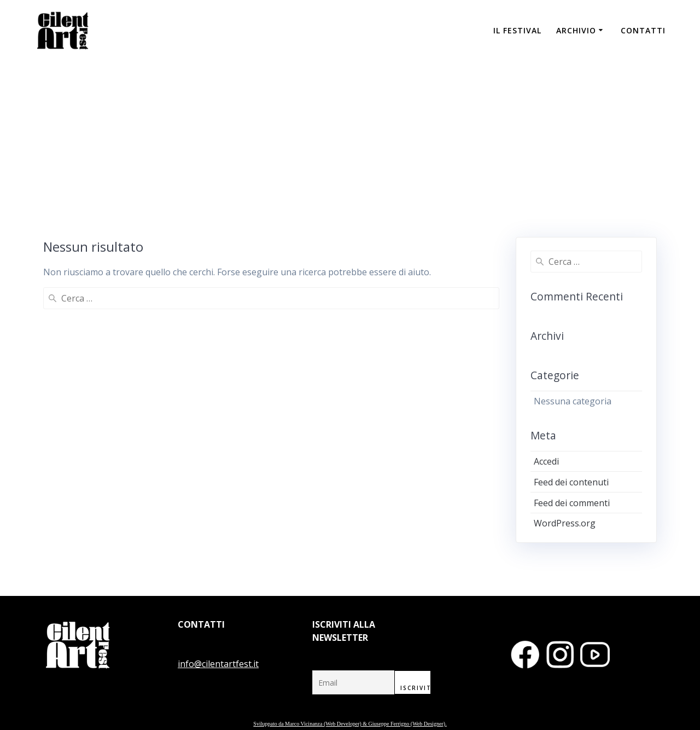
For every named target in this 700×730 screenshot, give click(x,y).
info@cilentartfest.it (218, 664)
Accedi (546, 461)
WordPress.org (565, 523)
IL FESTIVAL (517, 30)
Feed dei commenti (572, 503)
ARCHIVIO (576, 30)
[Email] (354, 682)
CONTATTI (643, 30)
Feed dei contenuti (571, 482)
